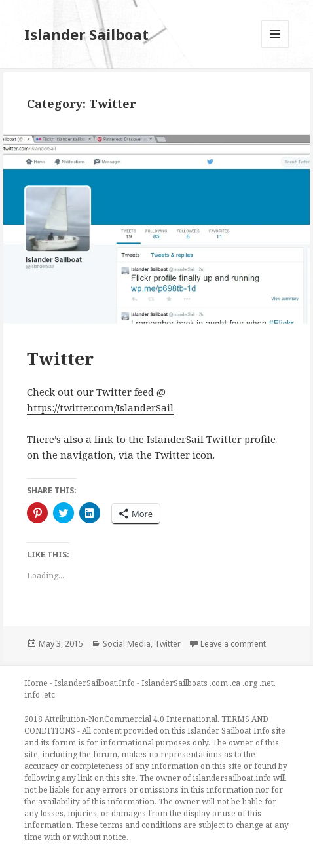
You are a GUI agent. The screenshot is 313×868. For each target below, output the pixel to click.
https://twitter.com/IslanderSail (100, 407)
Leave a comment (233, 644)
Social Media (127, 644)
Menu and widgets (275, 47)
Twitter (60, 358)
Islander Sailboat (86, 34)
